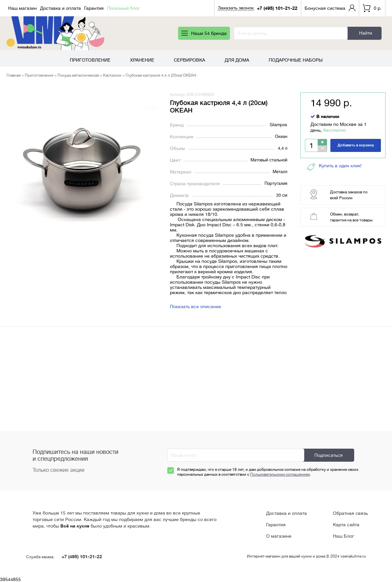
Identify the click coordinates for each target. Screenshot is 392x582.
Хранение (142, 60)
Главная (14, 75)
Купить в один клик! (334, 167)
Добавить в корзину (356, 145)
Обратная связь (350, 513)
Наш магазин (23, 8)
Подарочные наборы (296, 60)
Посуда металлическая (78, 75)
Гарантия (94, 8)
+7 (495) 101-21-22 (277, 8)
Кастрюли (112, 75)
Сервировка (189, 60)
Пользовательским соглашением (280, 474)
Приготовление (90, 60)
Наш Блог (344, 536)
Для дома (237, 60)
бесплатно (335, 130)
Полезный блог (123, 8)
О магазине (279, 536)
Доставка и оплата (60, 8)
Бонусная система (325, 8)
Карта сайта (346, 525)
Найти (366, 33)
